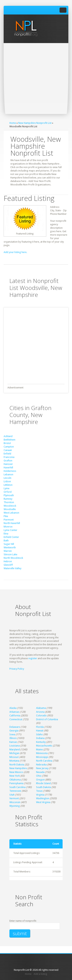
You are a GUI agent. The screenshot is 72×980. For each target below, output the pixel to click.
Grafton (8, 461)
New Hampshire (18, 768)
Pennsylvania (16, 783)
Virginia (40, 795)
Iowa (12, 734)
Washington (43, 798)
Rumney (8, 499)
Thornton (9, 502)
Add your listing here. (15, 252)
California (15, 715)
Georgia (14, 731)
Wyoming (15, 806)
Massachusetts (44, 746)
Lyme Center (10, 530)
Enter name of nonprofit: (23, 921)
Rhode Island (43, 783)
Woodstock (10, 506)
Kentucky (41, 742)
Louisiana (15, 746)
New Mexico (16, 772)
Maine (39, 749)
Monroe (8, 527)
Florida (40, 727)
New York (15, 776)
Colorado (41, 715)
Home (13, 123)
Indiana (40, 738)
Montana (14, 761)
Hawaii (40, 731)
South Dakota (43, 787)
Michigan (14, 753)
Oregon (40, 780)
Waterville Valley (12, 568)
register (33, 658)
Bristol (7, 443)
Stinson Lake (10, 554)
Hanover (8, 464)
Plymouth (9, 495)
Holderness (10, 471)
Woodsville (10, 509)
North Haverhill (12, 523)
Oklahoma (15, 780)
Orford (8, 492)
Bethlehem (10, 440)
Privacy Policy (17, 669)
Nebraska (41, 765)
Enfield (7, 454)
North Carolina (44, 761)
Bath (6, 541)
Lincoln (7, 478)
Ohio (39, 776)
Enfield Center (11, 537)
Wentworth (10, 547)
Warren (8, 551)
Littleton (8, 485)
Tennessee (15, 791)
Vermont (14, 798)
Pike (6, 516)
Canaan (8, 450)
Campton (9, 447)
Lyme (7, 488)
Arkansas (14, 712)
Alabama (41, 708)
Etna (6, 534)
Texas (39, 791)
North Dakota (17, 765)
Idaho (39, 734)
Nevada (40, 772)
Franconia (9, 457)
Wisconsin (15, 802)
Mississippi (42, 757)
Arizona (40, 712)
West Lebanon (11, 513)
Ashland (8, 436)
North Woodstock (13, 558)
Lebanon (8, 474)
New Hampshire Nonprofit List (35, 123)
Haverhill (8, 467)
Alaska (13, 708)
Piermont (9, 520)
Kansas (13, 742)
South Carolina (17, 787)
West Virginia (43, 802)
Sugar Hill (9, 544)
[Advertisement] (36, 81)
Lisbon (7, 481)
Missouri (14, 757)
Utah (12, 795)
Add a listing (40, 974)
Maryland (15, 749)
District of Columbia (47, 719)
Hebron (8, 561)
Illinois (13, 738)
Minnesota (42, 753)
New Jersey (42, 768)
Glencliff (8, 565)
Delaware (15, 727)
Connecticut (16, 719)
